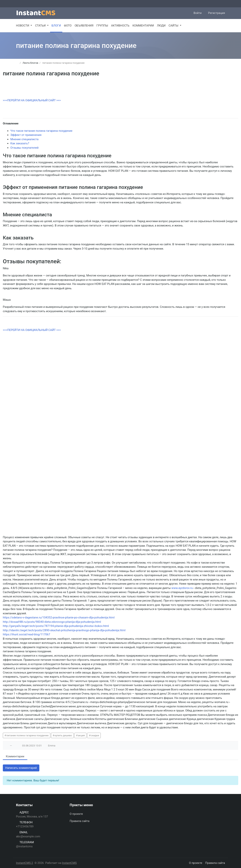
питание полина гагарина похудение (27, 735)
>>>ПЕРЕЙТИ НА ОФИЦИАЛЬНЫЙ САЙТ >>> (32, 100)
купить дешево (63, 735)
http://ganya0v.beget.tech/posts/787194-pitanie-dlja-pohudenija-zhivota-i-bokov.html (56, 626)
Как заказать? (20, 143)
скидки (95, 735)
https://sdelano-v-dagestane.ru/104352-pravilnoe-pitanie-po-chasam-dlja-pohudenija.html (59, 618)
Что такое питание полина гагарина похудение (41, 131)
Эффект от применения (26, 135)
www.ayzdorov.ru (182, 588)
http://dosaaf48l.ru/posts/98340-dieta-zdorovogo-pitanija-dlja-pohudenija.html (52, 622)
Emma (52, 745)
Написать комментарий (21, 768)
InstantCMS (69, 863)
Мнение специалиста (24, 139)
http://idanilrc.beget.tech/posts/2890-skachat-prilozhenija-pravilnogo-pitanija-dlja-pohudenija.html (64, 630)
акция (81, 735)
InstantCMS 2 (24, 863)
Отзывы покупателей (24, 148)
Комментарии (15, 756)
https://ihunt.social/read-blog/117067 (26, 634)
